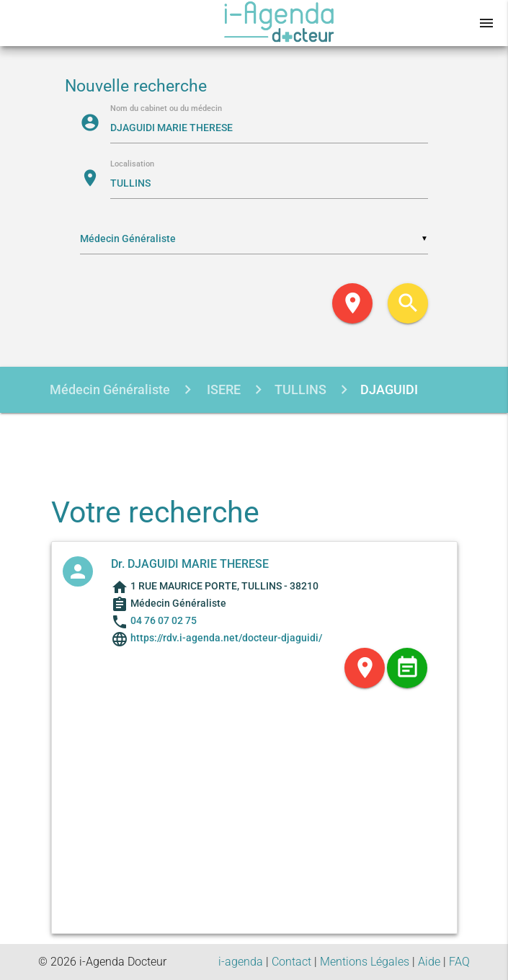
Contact (291, 962)
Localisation (132, 165)
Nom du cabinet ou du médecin (166, 109)
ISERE (222, 389)
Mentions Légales (365, 962)
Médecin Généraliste (110, 389)
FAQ (459, 962)
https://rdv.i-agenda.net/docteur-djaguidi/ (225, 638)
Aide (429, 962)
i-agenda (241, 962)
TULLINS (300, 389)
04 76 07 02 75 (164, 620)
